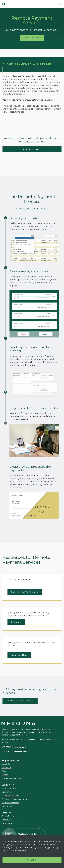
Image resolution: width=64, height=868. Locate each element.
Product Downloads (10, 803)
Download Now (19, 655)
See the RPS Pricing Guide (25, 592)
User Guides (7, 806)
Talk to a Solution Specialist (20, 701)
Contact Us (6, 768)
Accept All (32, 860)
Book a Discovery (9, 816)
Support (8, 785)
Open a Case (7, 792)
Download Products (10, 796)
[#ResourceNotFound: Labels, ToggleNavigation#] (60, 4)
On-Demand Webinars (11, 778)
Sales (6, 813)
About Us (6, 764)
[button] (16, 4)
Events (5, 775)
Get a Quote (7, 823)
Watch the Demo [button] (32, 38)
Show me (16, 622)
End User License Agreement (14, 799)
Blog (4, 771)
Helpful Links (10, 761)
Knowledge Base (9, 788)
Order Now (6, 820)
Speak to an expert (32, 149)
